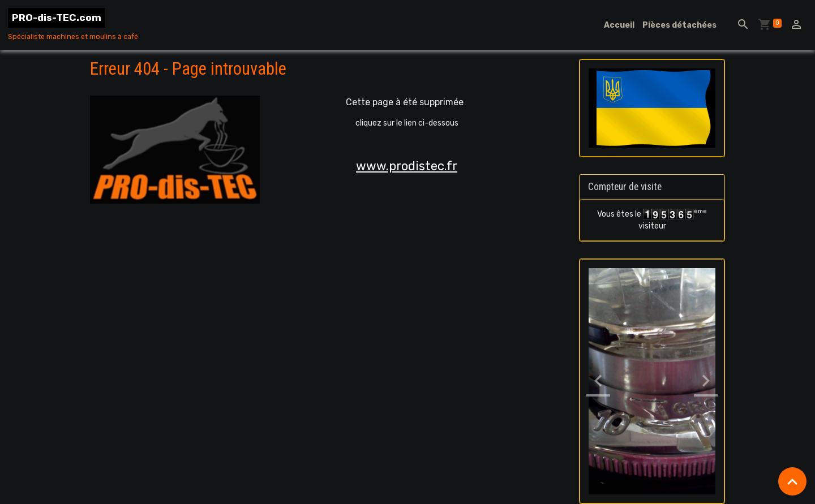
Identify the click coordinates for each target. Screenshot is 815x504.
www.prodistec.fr (407, 166)
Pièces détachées (679, 25)
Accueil (619, 25)
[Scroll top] (792, 481)
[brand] (73, 25)
